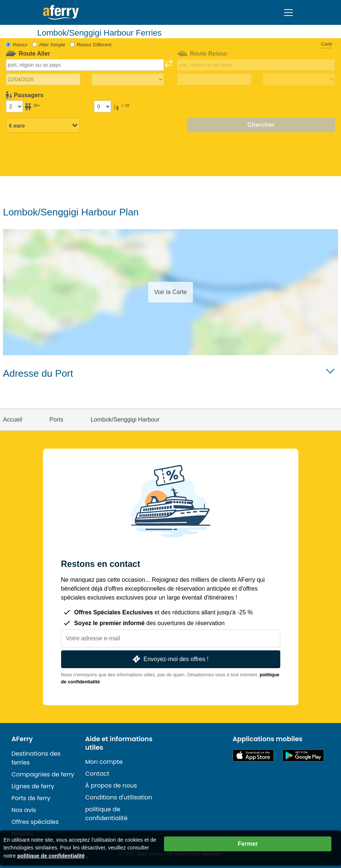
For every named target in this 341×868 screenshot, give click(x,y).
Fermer (248, 844)
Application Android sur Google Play (303, 755)
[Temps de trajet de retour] (299, 80)
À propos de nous (111, 786)
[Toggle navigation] (288, 13)
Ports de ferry (31, 798)
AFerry (22, 739)
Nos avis (24, 810)
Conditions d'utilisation (119, 797)
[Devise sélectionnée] (43, 126)
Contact (97, 774)
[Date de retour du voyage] (214, 79)
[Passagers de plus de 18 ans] (14, 106)
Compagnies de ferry (43, 774)
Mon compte (104, 762)
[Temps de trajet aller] (128, 80)
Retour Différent (94, 45)
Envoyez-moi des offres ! (170, 659)
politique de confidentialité (106, 814)
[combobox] (85, 65)
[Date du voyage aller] (43, 79)
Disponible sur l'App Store (253, 755)
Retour (20, 45)
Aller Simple (52, 45)
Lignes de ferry (33, 786)
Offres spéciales (35, 822)
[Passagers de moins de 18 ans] (103, 106)
